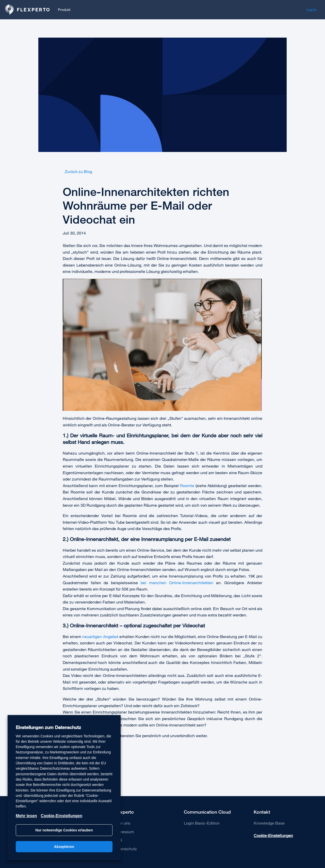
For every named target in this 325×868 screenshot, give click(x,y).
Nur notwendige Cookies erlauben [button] (64, 830)
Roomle (187, 485)
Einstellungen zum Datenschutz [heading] (48, 727)
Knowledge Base (269, 823)
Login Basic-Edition (202, 823)
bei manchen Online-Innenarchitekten (177, 583)
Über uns (122, 823)
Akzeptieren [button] (64, 847)
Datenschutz (125, 849)
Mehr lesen (26, 816)
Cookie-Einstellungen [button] (273, 835)
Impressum (124, 832)
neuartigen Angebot (100, 636)
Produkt (64, 10)
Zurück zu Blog (77, 171)
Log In (312, 10)
